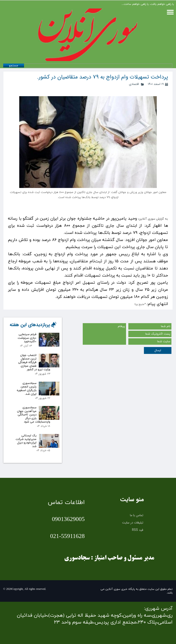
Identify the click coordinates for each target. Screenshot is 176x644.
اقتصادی (134, 84)
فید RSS (138, 530)
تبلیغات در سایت (133, 523)
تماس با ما (137, 515)
